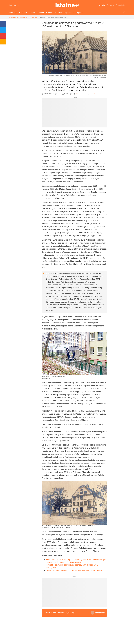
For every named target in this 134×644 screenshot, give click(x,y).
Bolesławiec (15, 5)
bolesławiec (92, 94)
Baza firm (23, 13)
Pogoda (79, 13)
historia (78, 94)
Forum (32, 13)
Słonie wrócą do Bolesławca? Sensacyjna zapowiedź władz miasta (74, 570)
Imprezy (58, 13)
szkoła (99, 94)
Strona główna (13, 17)
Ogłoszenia (69, 13)
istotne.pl (67, 5)
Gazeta (49, 13)
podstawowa (84, 94)
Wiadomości (34, 17)
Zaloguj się (120, 5)
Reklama (110, 5)
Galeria (41, 13)
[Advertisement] (74, 114)
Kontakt (102, 5)
